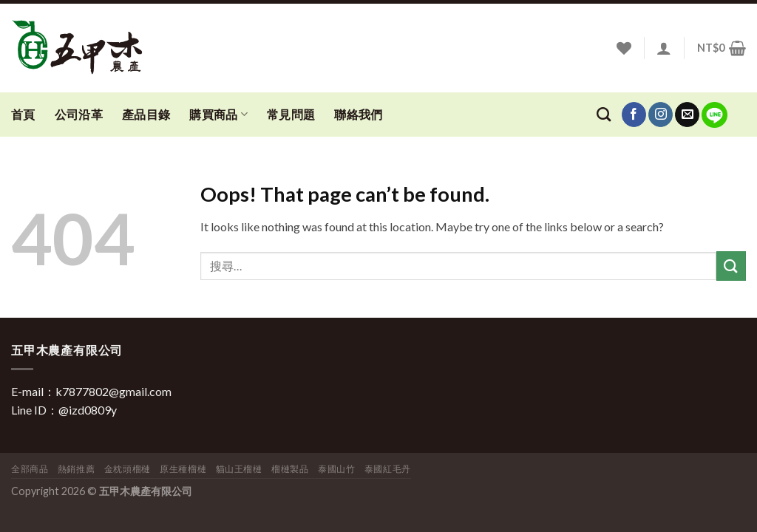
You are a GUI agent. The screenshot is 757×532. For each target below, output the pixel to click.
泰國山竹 (336, 469)
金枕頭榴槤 (128, 469)
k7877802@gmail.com (113, 391)
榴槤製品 (290, 469)
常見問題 (291, 114)
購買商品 (218, 115)
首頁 (23, 114)
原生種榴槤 (183, 469)
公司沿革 (79, 114)
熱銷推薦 (76, 469)
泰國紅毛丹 (388, 469)
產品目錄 (146, 114)
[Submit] (731, 266)
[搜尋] (604, 114)
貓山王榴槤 (239, 469)
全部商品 (30, 469)
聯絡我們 (358, 114)
